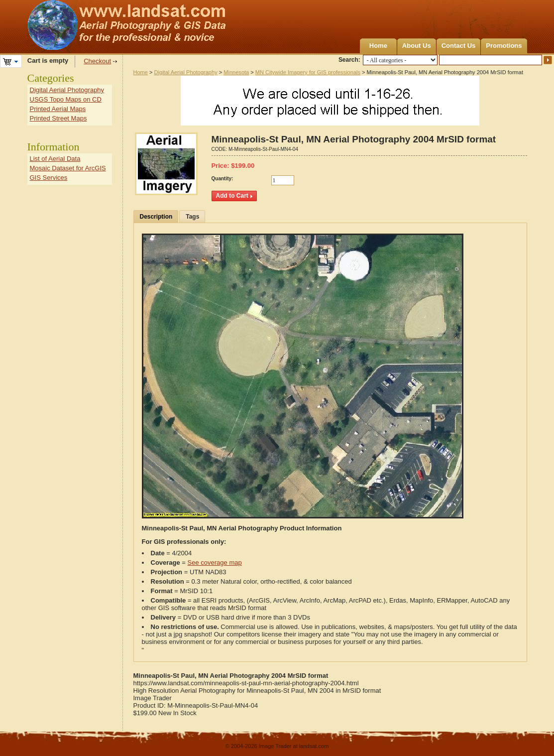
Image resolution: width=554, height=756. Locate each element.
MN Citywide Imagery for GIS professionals (308, 72)
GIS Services (49, 178)
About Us (417, 46)
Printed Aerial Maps (58, 109)
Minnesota (236, 72)
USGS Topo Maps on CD (66, 99)
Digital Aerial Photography (186, 72)
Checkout (97, 61)
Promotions (504, 46)
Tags (192, 217)
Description (156, 217)
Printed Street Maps (58, 118)
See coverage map (215, 563)
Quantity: (222, 179)
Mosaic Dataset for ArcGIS (68, 168)
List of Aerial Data (55, 159)
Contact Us (459, 46)
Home (378, 46)
